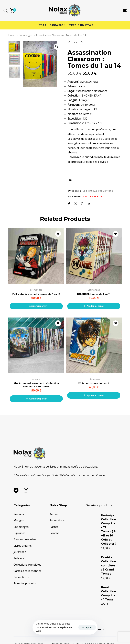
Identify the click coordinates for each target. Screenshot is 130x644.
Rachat (54, 527)
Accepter (87, 627)
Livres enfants (23, 546)
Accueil (54, 514)
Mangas (19, 520)
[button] (57, 47)
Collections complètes (27, 565)
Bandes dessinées (25, 539)
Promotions (106, 191)
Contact (55, 533)
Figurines (19, 533)
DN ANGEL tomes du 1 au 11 (94, 294)
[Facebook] (69, 204)
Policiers (19, 558)
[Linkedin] (89, 204)
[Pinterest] (82, 204)
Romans (19, 514)
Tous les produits (25, 583)
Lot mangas (26, 35)
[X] (75, 204)
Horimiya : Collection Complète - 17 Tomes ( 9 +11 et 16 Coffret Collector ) (102, 537)
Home (12, 35)
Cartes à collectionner (27, 571)
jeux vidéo (20, 552)
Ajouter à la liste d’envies (70, 180)
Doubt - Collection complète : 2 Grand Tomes (102, 577)
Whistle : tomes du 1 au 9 (94, 383)
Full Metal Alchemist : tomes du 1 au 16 (36, 294)
